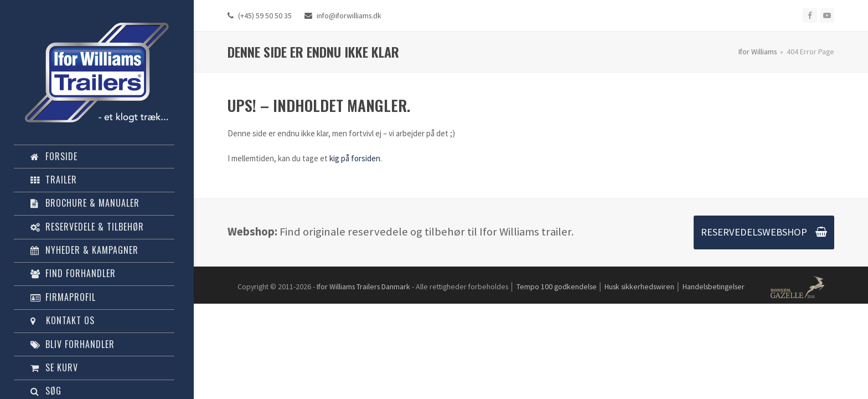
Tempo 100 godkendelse (557, 287)
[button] (94, 368)
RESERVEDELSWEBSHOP (764, 232)
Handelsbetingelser (714, 287)
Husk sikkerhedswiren (639, 287)
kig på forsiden (355, 158)
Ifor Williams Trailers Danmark (363, 287)
